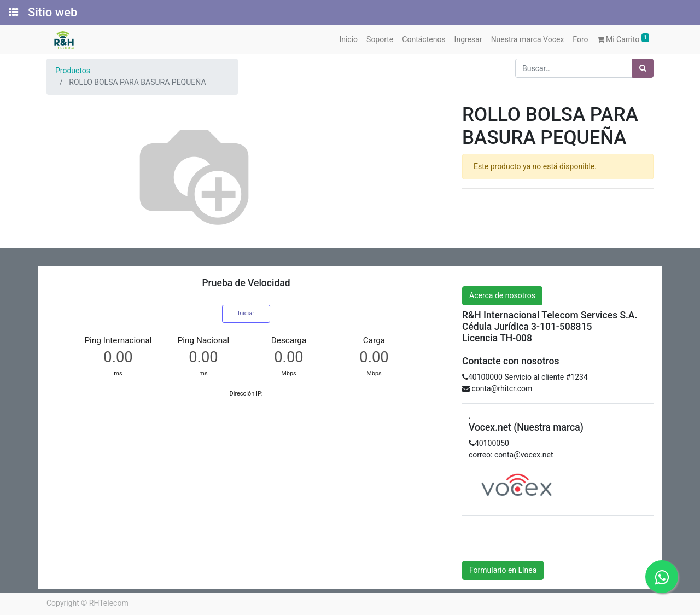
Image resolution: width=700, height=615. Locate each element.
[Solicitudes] (13, 13)
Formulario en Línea (503, 570)
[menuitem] (348, 40)
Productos (73, 71)
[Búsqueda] (643, 68)
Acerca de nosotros (502, 295)
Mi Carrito (623, 39)
